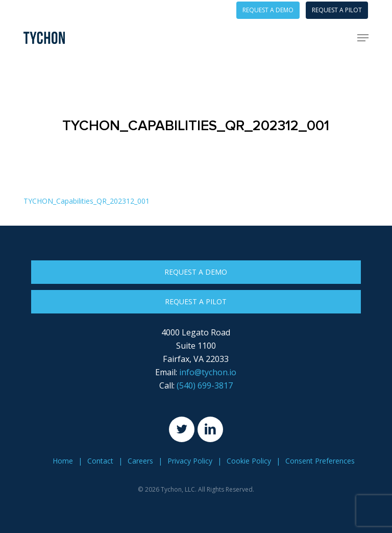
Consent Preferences (320, 461)
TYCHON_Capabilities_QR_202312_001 (87, 201)
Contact (100, 461)
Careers (140, 461)
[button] (363, 38)
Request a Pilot (196, 301)
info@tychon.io (208, 372)
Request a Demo (196, 272)
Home (63, 461)
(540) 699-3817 (205, 385)
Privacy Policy (190, 461)
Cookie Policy (249, 461)
